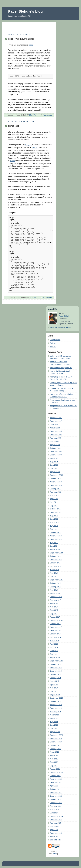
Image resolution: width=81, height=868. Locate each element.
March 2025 (55, 825)
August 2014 (55, 548)
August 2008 (55, 427)
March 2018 (55, 640)
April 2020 (54, 717)
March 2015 (55, 569)
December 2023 (56, 802)
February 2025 (56, 822)
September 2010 (56, 474)
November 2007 (56, 417)
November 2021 (56, 778)
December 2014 (56, 559)
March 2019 (55, 680)
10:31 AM (33, 296)
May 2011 (54, 501)
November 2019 (56, 704)
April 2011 (54, 498)
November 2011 (56, 511)
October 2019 (55, 700)
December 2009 (56, 454)
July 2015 (54, 575)
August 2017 (55, 616)
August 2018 (55, 656)
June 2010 (54, 464)
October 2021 (55, 775)
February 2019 (56, 677)
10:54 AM (33, 114)
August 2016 (55, 592)
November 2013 (56, 535)
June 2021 (54, 761)
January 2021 (55, 744)
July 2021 (54, 765)
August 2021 (55, 768)
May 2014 (54, 542)
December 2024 (56, 819)
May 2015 (54, 572)
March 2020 (55, 714)
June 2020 (54, 724)
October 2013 (55, 532)
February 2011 (56, 491)
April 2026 (54, 835)
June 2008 (54, 423)
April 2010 (54, 457)
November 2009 (56, 450)
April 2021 (54, 754)
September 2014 (56, 552)
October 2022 (55, 788)
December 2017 (56, 629)
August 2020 (55, 731)
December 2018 (56, 670)
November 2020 (56, 738)
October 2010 (55, 477)
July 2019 (54, 690)
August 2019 (55, 694)
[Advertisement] (35, 28)
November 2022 (56, 792)
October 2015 (55, 582)
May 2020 (54, 721)
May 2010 (54, 461)
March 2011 (55, 494)
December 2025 (56, 832)
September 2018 (56, 660)
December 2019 (56, 707)
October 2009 (55, 447)
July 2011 (54, 505)
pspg (31, 45)
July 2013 (54, 528)
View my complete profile (61, 326)
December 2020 (56, 741)
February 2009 (56, 437)
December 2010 (56, 484)
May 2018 (54, 646)
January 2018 (55, 633)
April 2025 (54, 829)
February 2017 (56, 599)
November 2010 (56, 481)
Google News (55, 339)
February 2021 (56, 748)
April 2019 (54, 684)
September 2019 (56, 697)
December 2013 (56, 538)
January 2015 (55, 562)
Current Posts (55, 839)
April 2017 (54, 602)
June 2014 (54, 545)
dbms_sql (28, 144)
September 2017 (56, 619)
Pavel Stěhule (64, 315)
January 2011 (55, 488)
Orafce (12, 160)
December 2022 (56, 795)
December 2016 (56, 596)
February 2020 (56, 711)
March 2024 (55, 808)
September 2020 (56, 734)
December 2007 (56, 420)
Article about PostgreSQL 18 (61, 367)
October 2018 (55, 663)
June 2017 (54, 609)
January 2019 (55, 673)
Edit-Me (53, 342)
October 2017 (55, 623)
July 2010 (54, 467)
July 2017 (54, 613)
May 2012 (54, 515)
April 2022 (54, 785)
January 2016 (55, 586)
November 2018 (56, 667)
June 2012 (54, 518)
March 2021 (55, 751)
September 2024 (56, 815)
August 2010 (55, 471)
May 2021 (54, 758)
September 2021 (56, 771)
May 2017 (54, 606)
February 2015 (56, 565)
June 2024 (54, 812)
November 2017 (56, 626)
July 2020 (54, 727)
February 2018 (56, 636)
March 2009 (55, 440)
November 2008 (56, 430)
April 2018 (54, 643)
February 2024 (56, 805)
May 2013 (54, 525)
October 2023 (55, 798)
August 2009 (55, 444)
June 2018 (54, 650)
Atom (55, 853)
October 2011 (55, 508)
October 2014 (55, 555)
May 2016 (54, 589)
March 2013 (55, 521)
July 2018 (54, 653)
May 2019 (54, 687)
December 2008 (56, 434)
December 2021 (56, 781)
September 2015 (56, 579)
